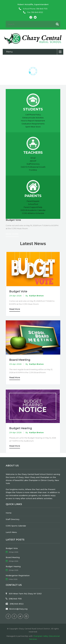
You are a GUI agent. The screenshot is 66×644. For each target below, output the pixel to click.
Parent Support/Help (33, 207)
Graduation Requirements (33, 124)
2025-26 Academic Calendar (33, 210)
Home (9, 513)
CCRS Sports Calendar (16, 526)
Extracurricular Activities (33, 118)
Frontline (33, 170)
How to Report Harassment (33, 121)
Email (33, 158)
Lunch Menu (11, 532)
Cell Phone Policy (33, 115)
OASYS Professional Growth (33, 167)
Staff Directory (33, 164)
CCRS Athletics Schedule (33, 213)
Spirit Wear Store (33, 127)
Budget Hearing (21, 428)
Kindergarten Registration (18, 575)
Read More (12, 234)
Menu (9, 52)
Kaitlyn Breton (36, 296)
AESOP (33, 161)
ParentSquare (33, 201)
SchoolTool (33, 204)
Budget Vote (18, 291)
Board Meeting (20, 360)
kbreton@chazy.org (18, 609)
